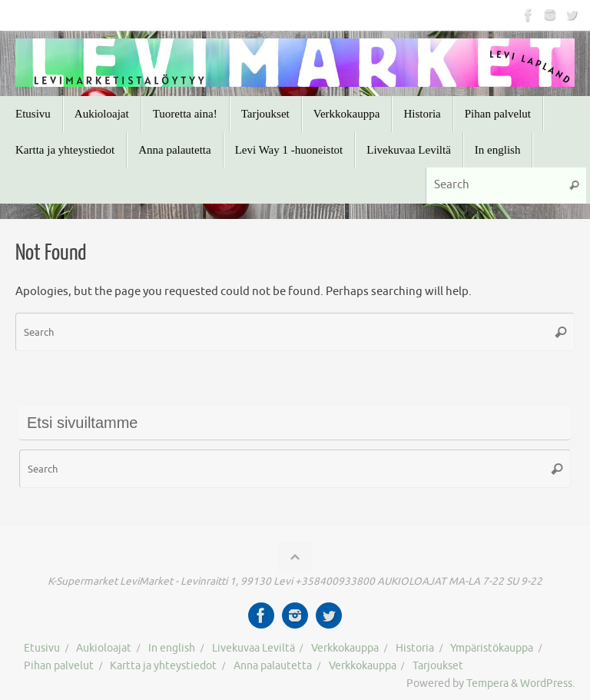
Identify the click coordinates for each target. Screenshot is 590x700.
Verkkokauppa (345, 648)
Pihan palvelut (59, 666)
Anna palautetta (273, 666)
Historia (415, 648)
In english (172, 648)
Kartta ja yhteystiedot (163, 666)
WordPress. (547, 683)
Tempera (487, 683)
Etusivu (42, 648)
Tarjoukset (438, 666)
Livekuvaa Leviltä (254, 648)
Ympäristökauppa (492, 648)
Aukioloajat (104, 648)
